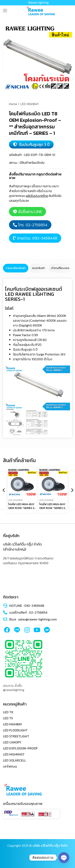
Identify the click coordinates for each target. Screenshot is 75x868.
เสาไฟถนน (10, 766)
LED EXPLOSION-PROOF (20, 748)
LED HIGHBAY (13, 724)
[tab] (16, 268)
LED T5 (8, 718)
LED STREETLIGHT (16, 736)
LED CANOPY (12, 742)
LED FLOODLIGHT (15, 730)
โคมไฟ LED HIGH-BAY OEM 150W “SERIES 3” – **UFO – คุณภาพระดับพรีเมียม (52, 510)
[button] (3, 490)
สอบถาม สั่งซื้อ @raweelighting (14, 688)
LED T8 (8, 712)
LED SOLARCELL (14, 760)
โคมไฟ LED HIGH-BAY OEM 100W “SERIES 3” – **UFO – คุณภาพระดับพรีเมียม (22, 510)
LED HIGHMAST (14, 754)
